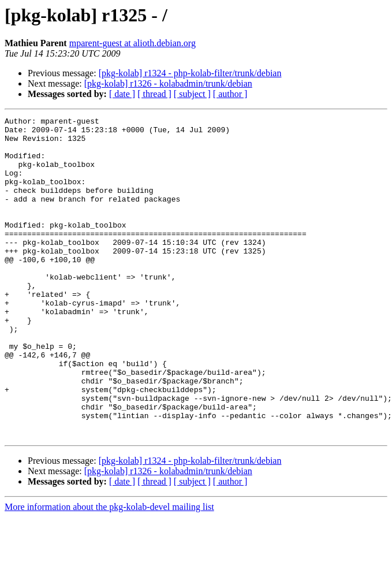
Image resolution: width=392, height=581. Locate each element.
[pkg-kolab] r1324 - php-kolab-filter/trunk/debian (190, 73)
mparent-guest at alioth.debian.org (132, 43)
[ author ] (230, 94)
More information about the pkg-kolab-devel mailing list (109, 571)
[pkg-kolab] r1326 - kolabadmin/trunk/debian (168, 83)
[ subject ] (192, 94)
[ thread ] (154, 94)
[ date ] (122, 94)
